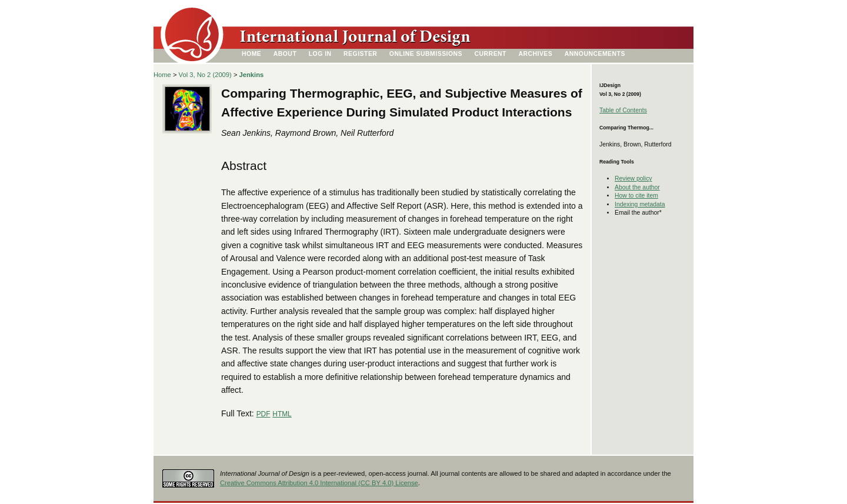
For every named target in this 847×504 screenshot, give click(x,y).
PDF (264, 414)
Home (251, 54)
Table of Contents (623, 110)
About (285, 54)
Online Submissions (426, 54)
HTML (282, 414)
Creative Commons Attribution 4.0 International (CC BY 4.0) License (319, 483)
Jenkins (252, 75)
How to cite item (636, 196)
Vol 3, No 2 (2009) (205, 75)
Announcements (595, 54)
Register (360, 54)
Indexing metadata (640, 204)
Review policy (633, 178)
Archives (535, 54)
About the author (637, 187)
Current (491, 54)
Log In (320, 54)
